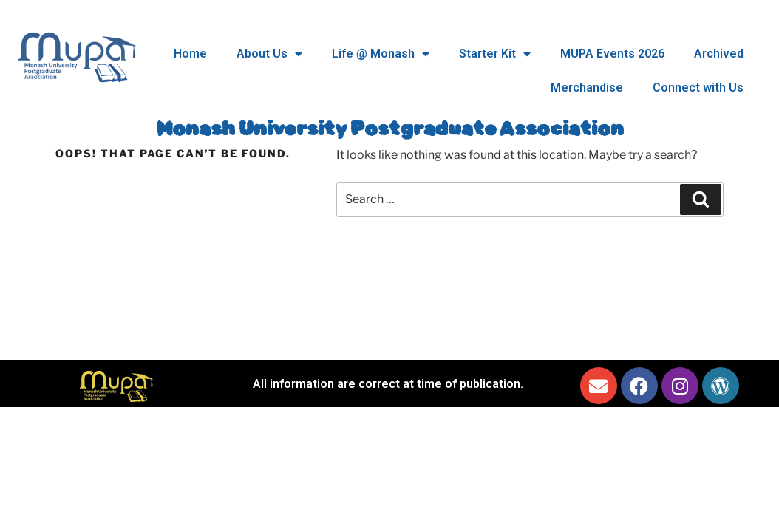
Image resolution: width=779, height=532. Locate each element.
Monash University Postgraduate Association (390, 129)
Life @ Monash (381, 54)
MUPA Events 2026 (612, 54)
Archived (719, 54)
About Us (269, 54)
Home (190, 54)
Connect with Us (698, 88)
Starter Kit (495, 54)
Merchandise (587, 88)
